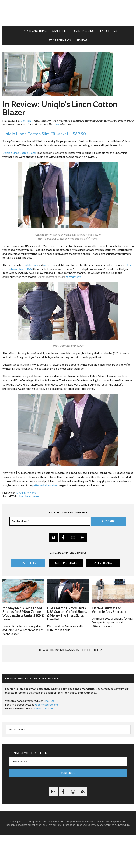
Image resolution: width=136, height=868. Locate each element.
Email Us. (49, 733)
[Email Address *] (50, 518)
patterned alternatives (45, 482)
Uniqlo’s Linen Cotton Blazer (19, 149)
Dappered (68, 11)
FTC (128, 857)
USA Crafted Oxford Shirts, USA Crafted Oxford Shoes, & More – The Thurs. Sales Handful (67, 609)
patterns (48, 262)
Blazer (21, 493)
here (57, 121)
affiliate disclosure (44, 741)
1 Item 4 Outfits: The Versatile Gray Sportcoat (110, 605)
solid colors (31, 262)
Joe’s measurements (47, 737)
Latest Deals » (103, 559)
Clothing (21, 489)
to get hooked (73, 273)
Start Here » (28, 559)
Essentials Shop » (66, 559)
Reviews (31, 489)
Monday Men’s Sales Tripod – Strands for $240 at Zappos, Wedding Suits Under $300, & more (23, 609)
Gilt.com (120, 857)
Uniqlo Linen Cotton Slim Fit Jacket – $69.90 (44, 130)
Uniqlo (35, 493)
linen (28, 493)
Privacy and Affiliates (103, 857)
